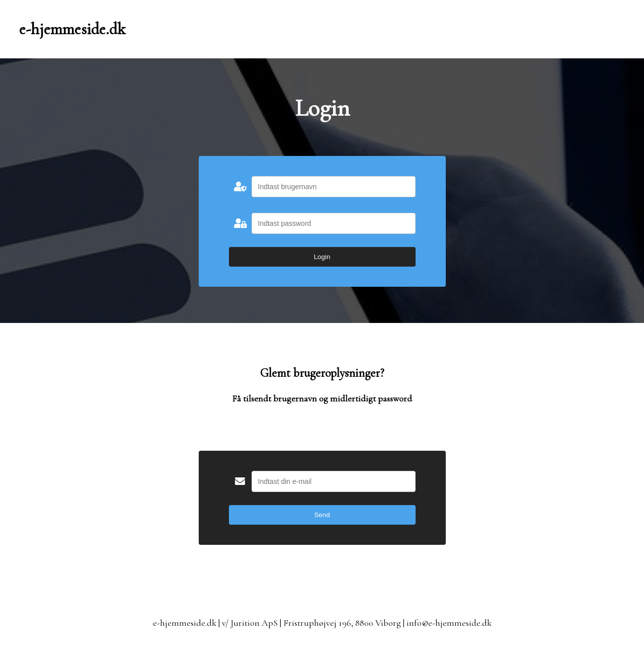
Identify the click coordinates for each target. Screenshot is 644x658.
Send (322, 515)
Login (322, 257)
